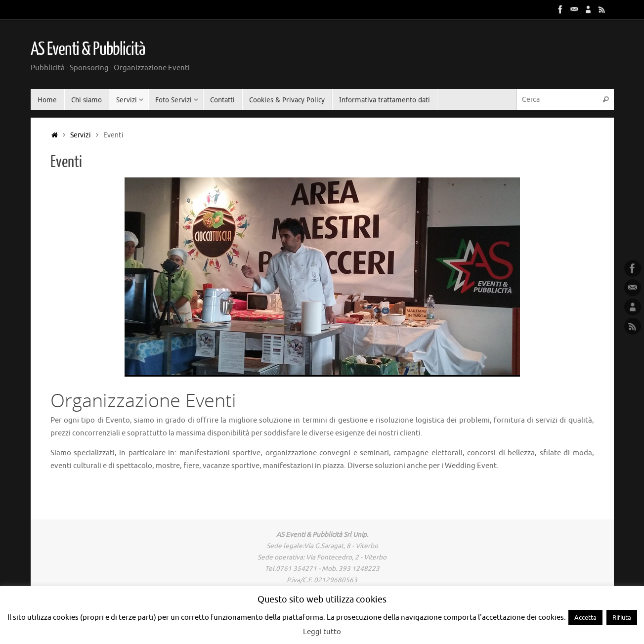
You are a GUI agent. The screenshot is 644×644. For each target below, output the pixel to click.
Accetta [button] (585, 618)
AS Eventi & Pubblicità (88, 49)
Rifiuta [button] (622, 618)
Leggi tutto (322, 632)
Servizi (81, 135)
